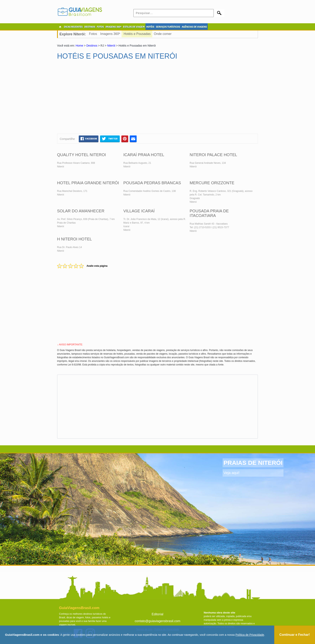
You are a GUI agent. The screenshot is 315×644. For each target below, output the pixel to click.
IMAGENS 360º (113, 27)
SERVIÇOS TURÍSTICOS (168, 27)
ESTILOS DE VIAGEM (134, 27)
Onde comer (163, 34)
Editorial (157, 614)
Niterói (111, 46)
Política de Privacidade (250, 635)
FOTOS (100, 27)
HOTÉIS (150, 27)
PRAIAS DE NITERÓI (253, 463)
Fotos (93, 34)
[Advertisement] (96, 99)
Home (79, 46)
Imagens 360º (110, 34)
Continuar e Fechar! (295, 635)
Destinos (92, 46)
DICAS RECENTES (73, 27)
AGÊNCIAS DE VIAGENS (194, 27)
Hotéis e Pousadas (137, 34)
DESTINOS (90, 27)
